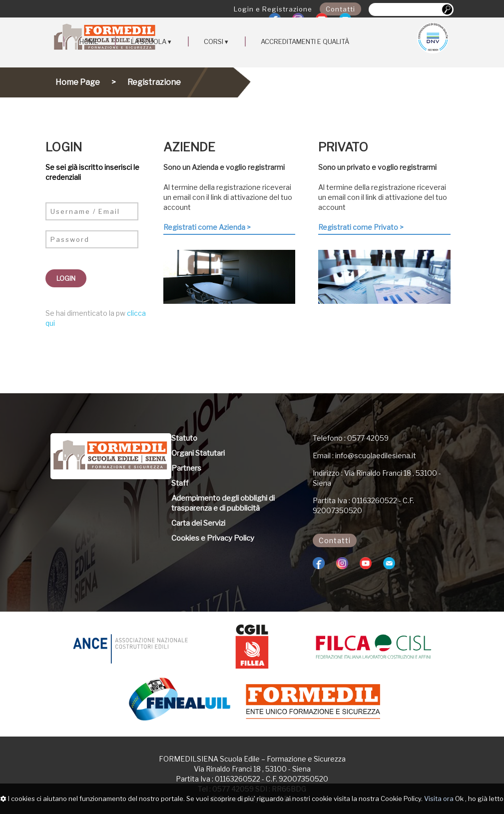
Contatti (340, 9)
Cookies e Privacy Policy (213, 538)
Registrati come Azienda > (207, 227)
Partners (186, 468)
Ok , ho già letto (479, 799)
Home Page (78, 82)
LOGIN (66, 278)
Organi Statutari (198, 453)
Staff (180, 483)
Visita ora (439, 799)
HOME (89, 41)
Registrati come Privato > (361, 227)
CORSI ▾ (216, 41)
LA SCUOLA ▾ (151, 41)
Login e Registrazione (273, 9)
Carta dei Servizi (198, 523)
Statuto (184, 438)
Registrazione (154, 82)
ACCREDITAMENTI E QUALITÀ (305, 41)
